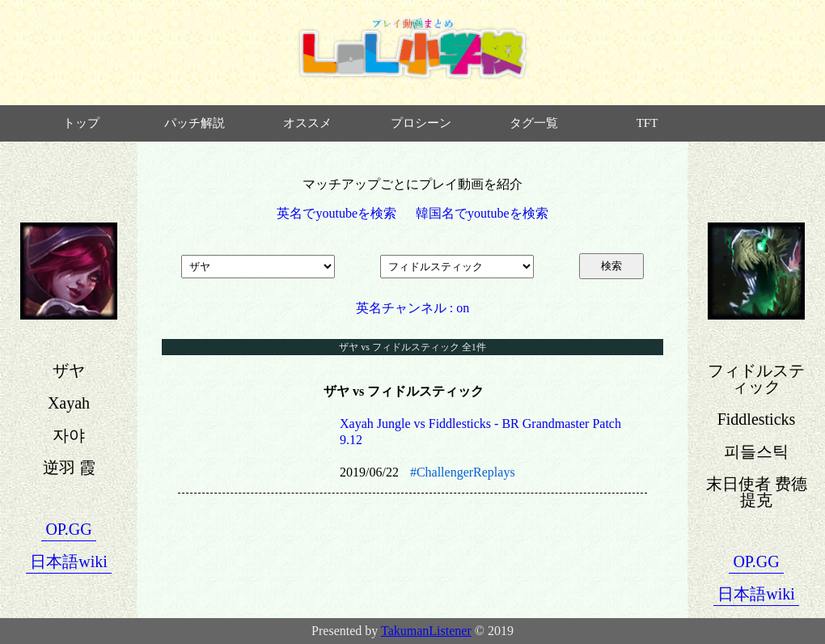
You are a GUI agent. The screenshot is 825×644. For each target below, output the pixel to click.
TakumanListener (426, 631)
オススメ (307, 123)
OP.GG (68, 529)
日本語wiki (69, 561)
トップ (81, 123)
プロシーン (421, 123)
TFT (647, 123)
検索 (611, 266)
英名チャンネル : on (412, 308)
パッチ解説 (195, 123)
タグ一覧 (534, 123)
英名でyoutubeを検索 (336, 213)
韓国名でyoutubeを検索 (482, 213)
